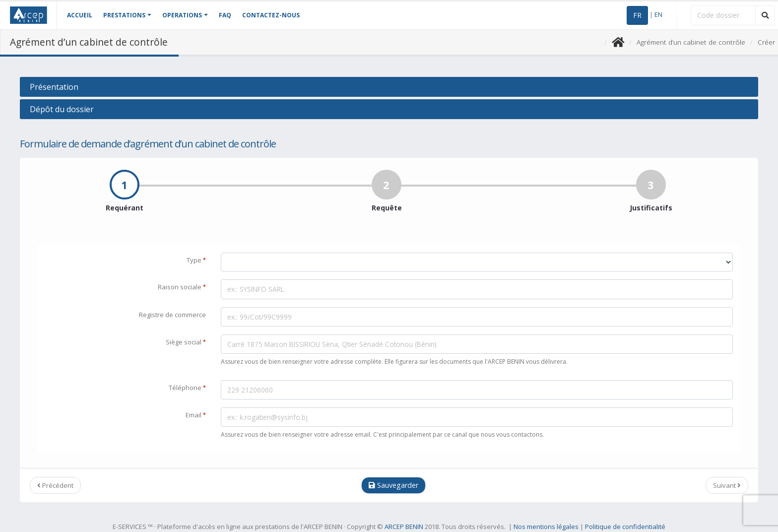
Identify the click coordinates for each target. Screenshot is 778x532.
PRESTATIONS (124, 15)
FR (637, 15)
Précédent (55, 485)
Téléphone (187, 387)
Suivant (727, 485)
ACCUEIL (80, 15)
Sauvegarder (393, 485)
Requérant (125, 198)
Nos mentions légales (546, 527)
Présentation (54, 87)
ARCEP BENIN (404, 527)
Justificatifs (651, 198)
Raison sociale (182, 286)
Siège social (186, 341)
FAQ (225, 15)
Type (196, 260)
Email (196, 414)
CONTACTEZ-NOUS (271, 15)
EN (658, 14)
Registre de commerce (172, 315)
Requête (387, 198)
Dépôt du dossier (62, 109)
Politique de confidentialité (625, 527)
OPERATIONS (182, 15)
